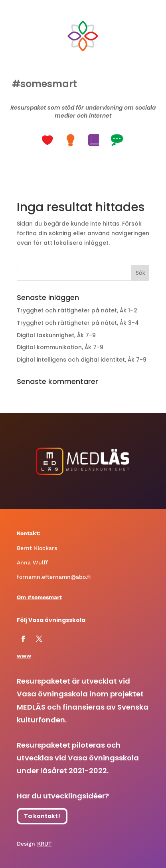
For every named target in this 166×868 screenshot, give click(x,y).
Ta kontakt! (42, 816)
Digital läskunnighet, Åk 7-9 (56, 335)
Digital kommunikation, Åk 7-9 (60, 347)
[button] (48, 140)
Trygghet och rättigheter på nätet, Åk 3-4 (78, 323)
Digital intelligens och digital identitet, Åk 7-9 (82, 360)
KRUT (44, 844)
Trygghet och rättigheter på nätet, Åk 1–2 (77, 310)
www (24, 656)
